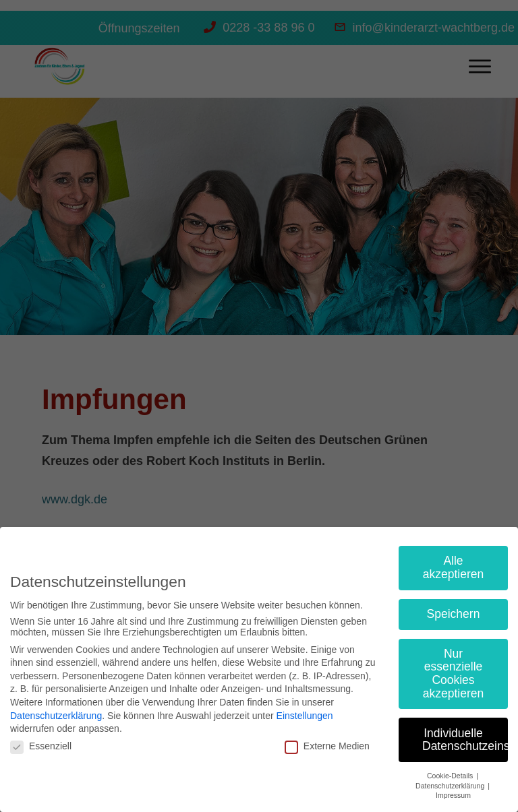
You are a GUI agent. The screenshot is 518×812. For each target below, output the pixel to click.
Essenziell (41, 746)
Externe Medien (327, 746)
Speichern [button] (454, 614)
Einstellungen (305, 716)
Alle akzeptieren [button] (453, 567)
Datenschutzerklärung (56, 716)
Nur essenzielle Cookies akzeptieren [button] (453, 674)
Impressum (453, 795)
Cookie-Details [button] (451, 776)
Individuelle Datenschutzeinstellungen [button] (465, 740)
